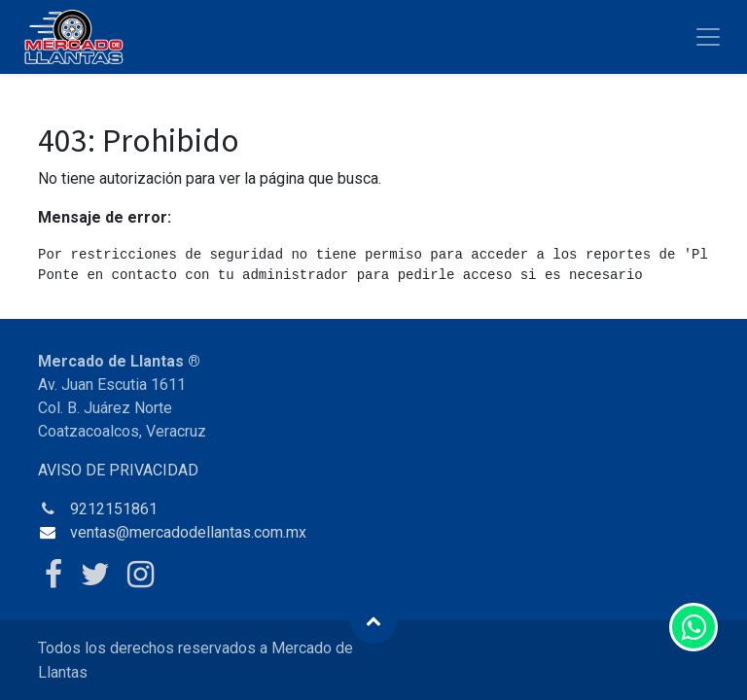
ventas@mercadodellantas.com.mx (188, 532)
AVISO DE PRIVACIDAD (118, 470)
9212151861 (114, 509)
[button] (373, 620)
